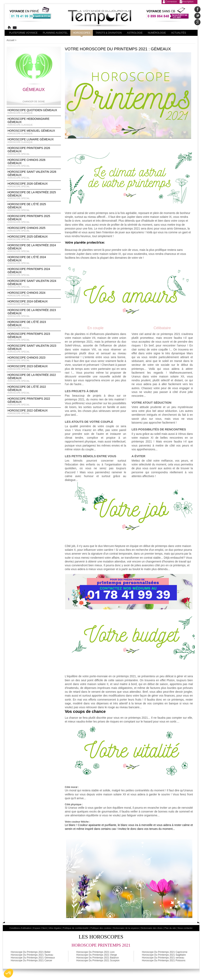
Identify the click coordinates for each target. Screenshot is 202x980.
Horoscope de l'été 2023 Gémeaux (34, 325)
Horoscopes (82, 33)
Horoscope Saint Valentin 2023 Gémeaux (34, 349)
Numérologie (157, 33)
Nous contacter (185, 928)
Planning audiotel (55, 33)
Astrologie (135, 33)
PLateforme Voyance (24, 33)
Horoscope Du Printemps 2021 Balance (98, 958)
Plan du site (170, 928)
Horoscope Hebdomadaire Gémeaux (34, 122)
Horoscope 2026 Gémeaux (34, 185)
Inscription (188, 2)
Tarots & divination (109, 33)
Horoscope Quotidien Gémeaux (34, 112)
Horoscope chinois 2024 (34, 294)
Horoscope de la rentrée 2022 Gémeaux (34, 378)
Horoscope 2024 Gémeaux (34, 303)
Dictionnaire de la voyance (126, 928)
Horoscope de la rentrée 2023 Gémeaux (34, 313)
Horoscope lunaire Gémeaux (34, 141)
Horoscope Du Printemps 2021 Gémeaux (33, 958)
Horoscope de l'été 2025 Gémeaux (34, 207)
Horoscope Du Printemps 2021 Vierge (97, 955)
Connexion (171, 2)
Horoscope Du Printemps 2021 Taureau (32, 955)
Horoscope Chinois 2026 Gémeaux (34, 163)
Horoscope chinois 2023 (34, 359)
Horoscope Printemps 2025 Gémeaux (34, 219)
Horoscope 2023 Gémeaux (34, 368)
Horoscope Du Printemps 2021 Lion (95, 952)
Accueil (11, 40)
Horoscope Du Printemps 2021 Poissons (164, 960)
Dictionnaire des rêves (152, 928)
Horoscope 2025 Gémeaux (34, 238)
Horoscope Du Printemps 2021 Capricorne (165, 952)
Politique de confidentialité (76, 928)
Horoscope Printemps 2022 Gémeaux (34, 402)
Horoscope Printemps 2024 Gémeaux (34, 272)
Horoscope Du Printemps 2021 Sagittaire (164, 955)
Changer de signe (34, 101)
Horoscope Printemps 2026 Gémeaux (34, 151)
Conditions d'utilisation (20, 928)
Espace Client (40, 928)
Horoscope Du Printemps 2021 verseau (163, 958)
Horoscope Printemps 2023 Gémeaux (34, 337)
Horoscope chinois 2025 (34, 229)
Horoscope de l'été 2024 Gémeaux (34, 260)
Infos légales (55, 928)
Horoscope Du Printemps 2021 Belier (31, 952)
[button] (8, 973)
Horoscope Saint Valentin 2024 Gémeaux (34, 284)
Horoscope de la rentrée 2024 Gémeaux (34, 248)
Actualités (178, 33)
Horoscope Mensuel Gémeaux (34, 132)
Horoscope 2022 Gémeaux (34, 412)
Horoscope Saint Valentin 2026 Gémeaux (34, 175)
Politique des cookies (101, 928)
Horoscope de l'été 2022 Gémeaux (34, 390)
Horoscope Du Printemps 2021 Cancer (32, 960)
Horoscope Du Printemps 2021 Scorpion (98, 960)
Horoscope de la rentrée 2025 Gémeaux (34, 195)
